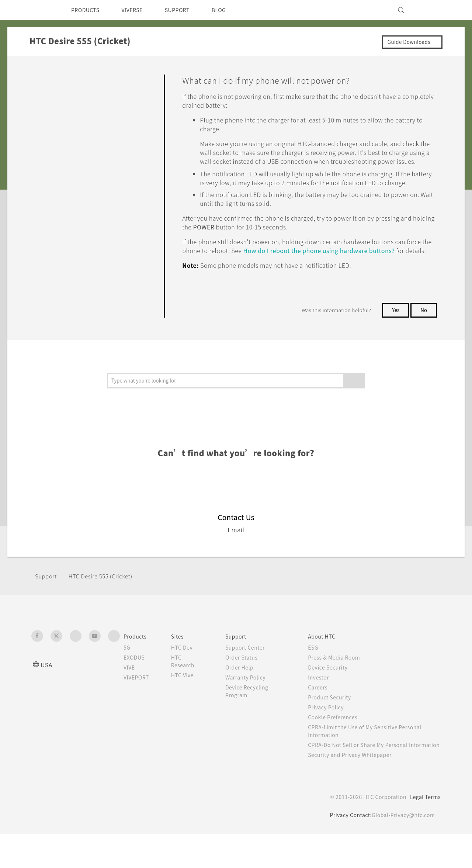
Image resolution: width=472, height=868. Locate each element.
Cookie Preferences (338, 744)
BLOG (232, 10)
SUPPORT (188, 10)
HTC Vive (188, 702)
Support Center (251, 674)
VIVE (130, 694)
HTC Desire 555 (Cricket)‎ (106, 603)
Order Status (247, 684)
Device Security (333, 694)
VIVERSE (138, 10)
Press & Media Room (340, 684)
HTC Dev (188, 674)
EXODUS (136, 684)
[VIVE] (431, 10)
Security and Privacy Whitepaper (356, 789)
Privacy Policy (330, 734)
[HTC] (40, 10)
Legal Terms (424, 831)
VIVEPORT (138, 704)
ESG (317, 674)
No (424, 336)
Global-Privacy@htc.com (402, 849)
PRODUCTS (87, 10)
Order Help (244, 694)
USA (47, 691)
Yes (394, 336)
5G (127, 674)
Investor (323, 704)
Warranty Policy (251, 704)
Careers (322, 714)
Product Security (334, 724)
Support (47, 603)
